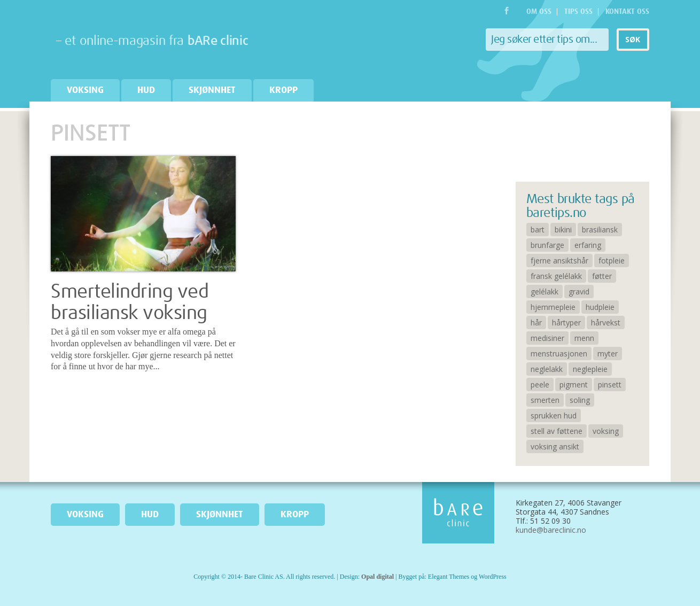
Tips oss (578, 12)
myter (608, 353)
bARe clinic (218, 41)
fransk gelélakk (556, 276)
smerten (545, 400)
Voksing (85, 90)
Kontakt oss (627, 12)
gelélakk (545, 292)
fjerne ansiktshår (559, 261)
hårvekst (606, 323)
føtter (602, 276)
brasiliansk (600, 230)
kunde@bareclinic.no (551, 530)
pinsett (610, 384)
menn (584, 338)
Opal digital (378, 577)
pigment (574, 384)
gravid (579, 292)
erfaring (588, 245)
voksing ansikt (555, 446)
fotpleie (612, 261)
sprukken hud (554, 415)
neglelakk (547, 369)
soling (580, 400)
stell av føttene (557, 431)
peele (540, 384)
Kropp (283, 90)
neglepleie (590, 369)
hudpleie (600, 307)
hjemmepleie (553, 307)
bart (538, 230)
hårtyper (566, 323)
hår (536, 323)
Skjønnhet (212, 90)
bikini (563, 230)
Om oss (539, 12)
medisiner (547, 338)
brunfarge (547, 245)
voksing (606, 431)
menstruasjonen (559, 353)
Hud (146, 90)
